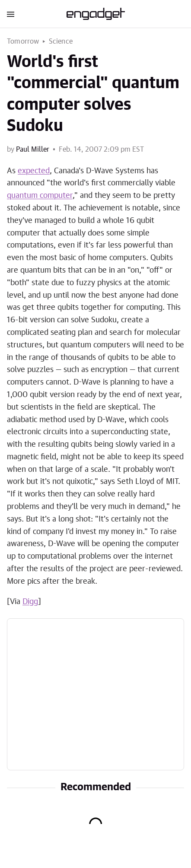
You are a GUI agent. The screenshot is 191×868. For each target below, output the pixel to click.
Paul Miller (33, 149)
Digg (30, 602)
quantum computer (40, 196)
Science (61, 41)
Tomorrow (23, 41)
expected (34, 171)
